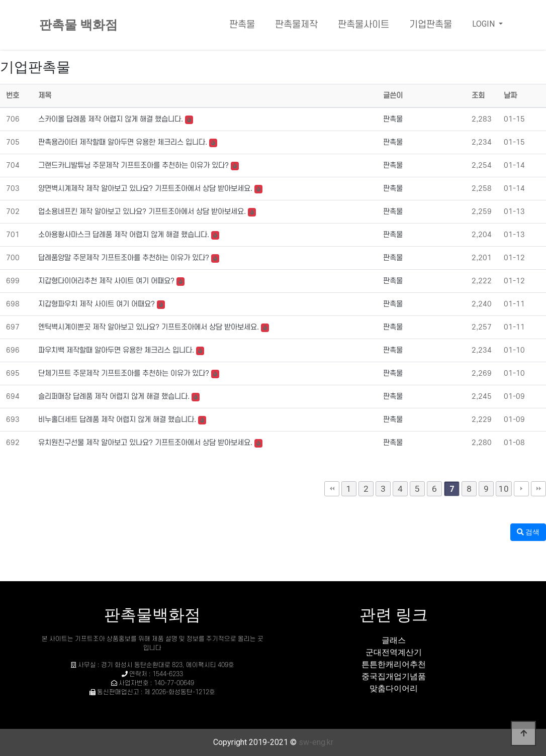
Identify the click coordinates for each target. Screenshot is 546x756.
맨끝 (538, 489)
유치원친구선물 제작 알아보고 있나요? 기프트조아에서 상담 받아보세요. (145, 443)
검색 (528, 532)
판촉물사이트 (363, 25)
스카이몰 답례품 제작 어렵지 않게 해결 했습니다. (111, 119)
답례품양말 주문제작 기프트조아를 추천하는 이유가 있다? (124, 258)
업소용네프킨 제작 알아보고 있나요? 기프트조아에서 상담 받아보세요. (142, 212)
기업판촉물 (431, 25)
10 (504, 489)
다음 (521, 489)
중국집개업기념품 (394, 676)
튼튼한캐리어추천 (394, 664)
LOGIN (484, 24)
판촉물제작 (296, 25)
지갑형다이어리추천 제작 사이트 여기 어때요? (106, 281)
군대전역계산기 (394, 652)
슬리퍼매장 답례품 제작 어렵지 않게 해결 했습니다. (114, 397)
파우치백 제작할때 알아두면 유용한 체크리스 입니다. (116, 350)
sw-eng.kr (316, 742)
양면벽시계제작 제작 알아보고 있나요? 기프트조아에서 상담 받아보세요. (145, 189)
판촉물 (242, 25)
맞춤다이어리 (394, 688)
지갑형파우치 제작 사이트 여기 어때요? (97, 304)
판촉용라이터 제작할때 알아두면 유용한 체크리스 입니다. (123, 142)
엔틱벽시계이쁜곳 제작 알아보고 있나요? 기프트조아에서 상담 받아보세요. (149, 327)
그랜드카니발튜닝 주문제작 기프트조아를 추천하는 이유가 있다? (133, 166)
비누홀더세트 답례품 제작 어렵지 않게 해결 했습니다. (117, 420)
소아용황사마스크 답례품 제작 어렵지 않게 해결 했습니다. (124, 235)
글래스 (394, 640)
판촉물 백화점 (78, 25)
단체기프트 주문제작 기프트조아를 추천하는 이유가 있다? (124, 373)
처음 (332, 489)
